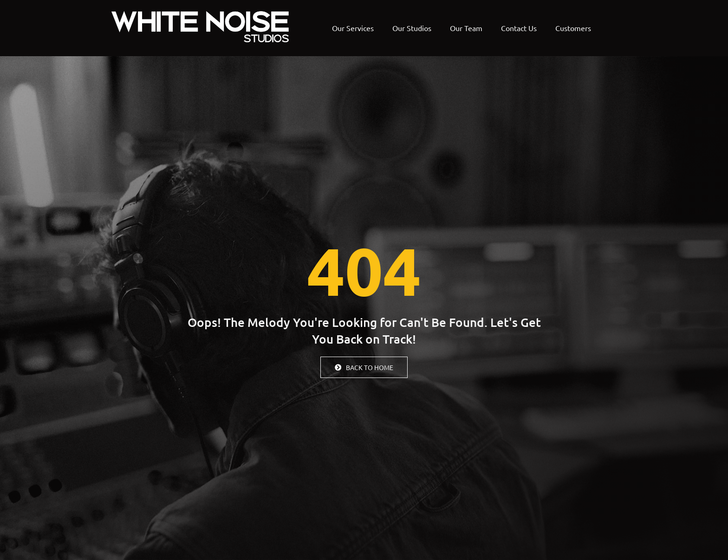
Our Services (353, 28)
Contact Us (519, 28)
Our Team (466, 28)
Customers (573, 28)
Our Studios (412, 28)
